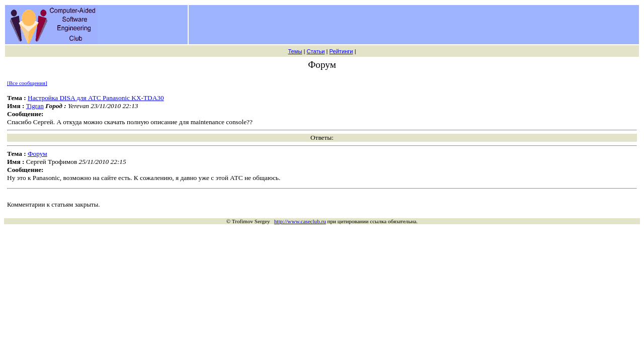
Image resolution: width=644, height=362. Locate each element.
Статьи (315, 51)
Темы (295, 51)
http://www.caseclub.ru (300, 221)
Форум (37, 154)
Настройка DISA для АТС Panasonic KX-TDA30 (96, 98)
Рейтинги (341, 51)
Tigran (35, 106)
